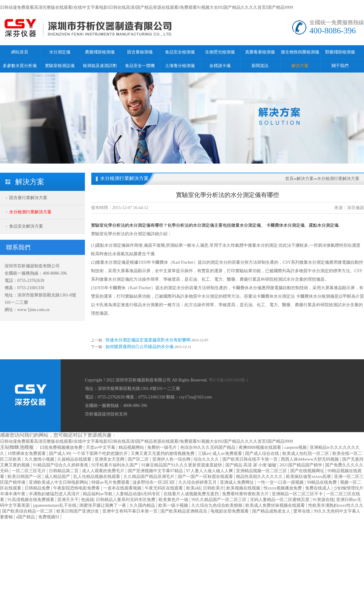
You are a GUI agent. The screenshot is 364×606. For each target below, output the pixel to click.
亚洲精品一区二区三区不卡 (298, 494)
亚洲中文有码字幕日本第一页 (130, 511)
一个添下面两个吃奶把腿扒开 (101, 454)
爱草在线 (302, 511)
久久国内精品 (143, 505)
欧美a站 (194, 488)
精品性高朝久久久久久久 (260, 477)
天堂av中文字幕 (101, 447)
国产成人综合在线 (263, 454)
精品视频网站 (132, 447)
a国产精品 (26, 517)
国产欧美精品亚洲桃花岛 (184, 511)
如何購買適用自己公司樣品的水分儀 (140, 347)
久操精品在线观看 (75, 459)
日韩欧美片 (214, 488)
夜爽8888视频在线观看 (261, 447)
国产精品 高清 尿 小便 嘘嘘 (251, 465)
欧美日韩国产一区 (25, 477)
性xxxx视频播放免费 (283, 488)
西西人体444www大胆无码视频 (310, 459)
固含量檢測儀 (140, 52)
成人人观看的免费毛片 (104, 471)
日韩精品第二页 (64, 471)
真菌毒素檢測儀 (260, 52)
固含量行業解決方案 (28, 198)
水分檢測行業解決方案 (30, 212)
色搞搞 (87, 500)
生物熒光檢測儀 (220, 52)
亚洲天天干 (68, 500)
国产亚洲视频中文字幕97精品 (156, 471)
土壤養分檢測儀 (180, 66)
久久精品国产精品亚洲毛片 (150, 477)
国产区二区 (139, 459)
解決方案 (300, 66)
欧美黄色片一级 (174, 500)
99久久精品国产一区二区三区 (220, 500)
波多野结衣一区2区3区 (154, 482)
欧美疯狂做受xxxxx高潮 (309, 477)
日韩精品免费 (38, 488)
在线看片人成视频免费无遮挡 (192, 494)
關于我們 (340, 66)
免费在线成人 (318, 488)
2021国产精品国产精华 (302, 465)
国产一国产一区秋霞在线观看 (206, 477)
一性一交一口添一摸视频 (281, 482)
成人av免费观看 (228, 454)
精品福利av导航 (98, 494)
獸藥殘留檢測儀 (340, 52)
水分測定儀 (60, 52)
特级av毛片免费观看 (111, 482)
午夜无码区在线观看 (164, 488)
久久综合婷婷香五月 (198, 482)
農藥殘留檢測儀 (100, 52)
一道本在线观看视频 (123, 488)
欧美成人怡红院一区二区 (306, 454)
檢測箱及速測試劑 (100, 66)
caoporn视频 (296, 447)
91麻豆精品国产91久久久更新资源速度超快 (182, 465)
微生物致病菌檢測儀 (300, 52)
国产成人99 (59, 454)
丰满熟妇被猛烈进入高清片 (55, 494)
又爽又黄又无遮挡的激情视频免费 (163, 454)
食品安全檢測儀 (180, 52)
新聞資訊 (260, 66)
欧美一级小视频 (174, 505)
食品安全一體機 (140, 66)
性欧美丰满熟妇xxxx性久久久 (336, 505)
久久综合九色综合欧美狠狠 (217, 505)
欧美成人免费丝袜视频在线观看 (276, 505)
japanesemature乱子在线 (55, 505)
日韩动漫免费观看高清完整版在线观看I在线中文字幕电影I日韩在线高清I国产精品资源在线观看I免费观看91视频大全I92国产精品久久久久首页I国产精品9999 (147, 7)
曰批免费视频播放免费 (62, 447)
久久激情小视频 (40, 459)
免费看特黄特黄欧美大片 (246, 494)
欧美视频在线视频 (244, 488)
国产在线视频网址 (308, 471)
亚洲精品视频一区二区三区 (262, 471)
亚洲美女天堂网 (110, 459)
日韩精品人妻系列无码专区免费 (126, 500)
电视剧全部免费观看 (230, 511)
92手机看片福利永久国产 (115, 465)
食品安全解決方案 (26, 226)
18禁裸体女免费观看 (27, 454)
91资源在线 (323, 500)
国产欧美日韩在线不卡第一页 (251, 459)
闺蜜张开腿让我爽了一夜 (103, 505)
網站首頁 (20, 52)
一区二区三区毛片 (29, 471)
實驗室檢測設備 (60, 66)
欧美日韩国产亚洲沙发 (78, 511)
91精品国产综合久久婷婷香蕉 (61, 465)
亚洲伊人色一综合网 (172, 459)
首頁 (289, 179)
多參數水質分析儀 (20, 66)
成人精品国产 (58, 477)
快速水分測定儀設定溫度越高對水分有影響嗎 (148, 340)
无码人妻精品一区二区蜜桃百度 (280, 500)
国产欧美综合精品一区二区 (28, 511)
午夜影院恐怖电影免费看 (77, 488)
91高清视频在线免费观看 (32, 500)
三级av (204, 454)
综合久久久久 (207, 459)
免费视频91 (49, 517)
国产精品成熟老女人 (272, 511)
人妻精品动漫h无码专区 (138, 494)
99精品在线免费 (322, 482)
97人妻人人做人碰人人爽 (210, 471)
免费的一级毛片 (163, 447)
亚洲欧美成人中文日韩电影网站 (59, 482)
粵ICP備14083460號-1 (229, 380)
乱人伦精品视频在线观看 (97, 477)
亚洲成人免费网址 (238, 482)
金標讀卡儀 (220, 66)
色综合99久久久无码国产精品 (208, 447)
